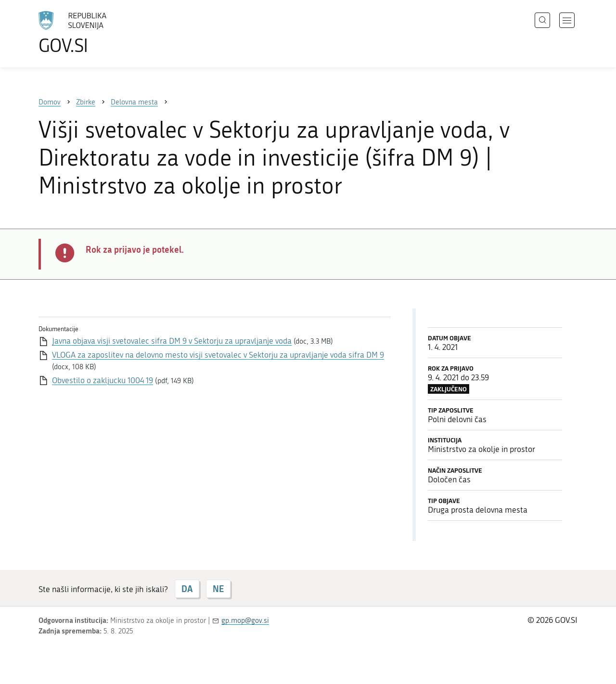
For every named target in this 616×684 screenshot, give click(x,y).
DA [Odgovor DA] (187, 589)
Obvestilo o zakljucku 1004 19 (103, 380)
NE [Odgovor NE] (218, 589)
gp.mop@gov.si (245, 620)
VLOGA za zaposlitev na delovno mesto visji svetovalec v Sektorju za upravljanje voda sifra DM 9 (218, 355)
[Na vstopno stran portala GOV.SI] (99, 33)
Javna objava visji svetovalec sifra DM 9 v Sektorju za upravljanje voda (172, 341)
